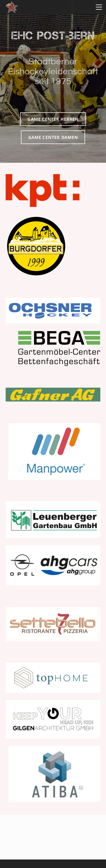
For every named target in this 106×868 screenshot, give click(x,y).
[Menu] (99, 7)
